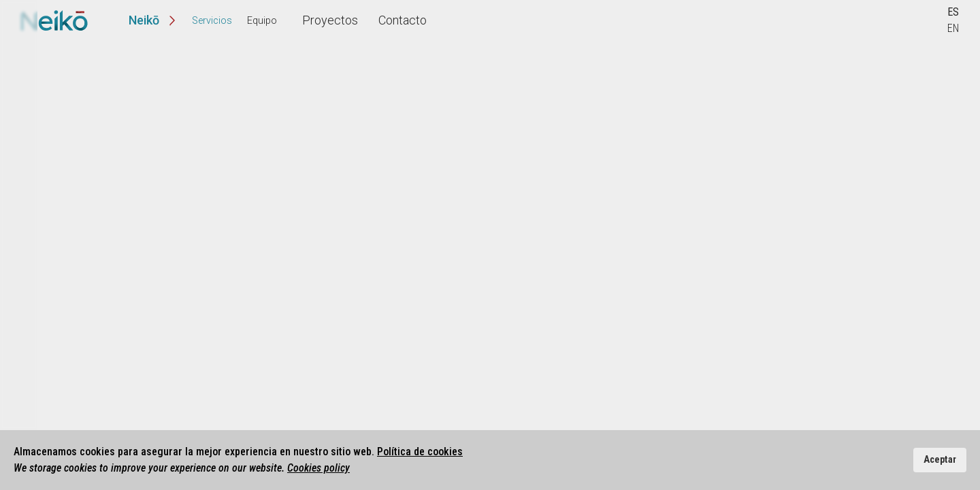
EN (953, 28)
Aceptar (940, 460)
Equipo (262, 21)
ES (953, 12)
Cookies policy (318, 468)
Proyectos (319, 20)
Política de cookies (420, 452)
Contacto (392, 20)
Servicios (212, 21)
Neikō (144, 20)
